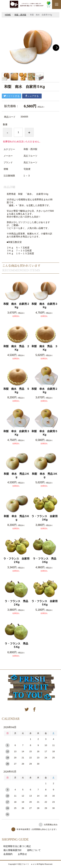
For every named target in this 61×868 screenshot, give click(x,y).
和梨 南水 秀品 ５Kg (16, 391)
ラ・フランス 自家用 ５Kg (45, 603)
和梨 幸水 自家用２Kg (45, 391)
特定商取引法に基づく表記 (17, 846)
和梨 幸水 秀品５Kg (16, 518)
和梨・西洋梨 (20, 15)
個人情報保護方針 (13, 850)
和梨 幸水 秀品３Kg (45, 476)
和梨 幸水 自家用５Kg (45, 433)
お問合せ (22, 854)
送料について (34, 850)
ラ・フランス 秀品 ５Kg (17, 645)
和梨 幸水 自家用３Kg (16, 433)
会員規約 (8, 854)
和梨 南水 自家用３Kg (45, 306)
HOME (8, 15)
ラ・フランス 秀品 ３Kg (45, 560)
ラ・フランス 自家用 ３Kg (45, 518)
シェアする (32, 96)
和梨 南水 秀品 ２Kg (16, 348)
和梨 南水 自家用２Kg (16, 306)
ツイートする (12, 96)
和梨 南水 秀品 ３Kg (45, 348)
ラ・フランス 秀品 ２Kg (17, 603)
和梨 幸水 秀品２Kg (16, 476)
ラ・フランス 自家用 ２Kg (17, 560)
